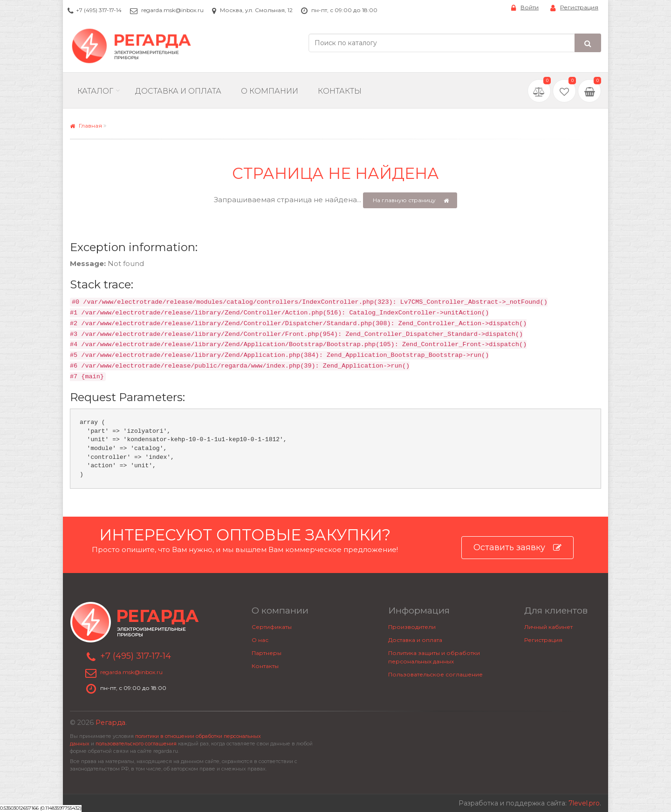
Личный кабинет (548, 627)
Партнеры (267, 653)
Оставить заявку (517, 548)
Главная (86, 126)
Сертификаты (272, 627)
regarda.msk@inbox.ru (172, 10)
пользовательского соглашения (136, 744)
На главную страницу (411, 201)
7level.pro (584, 803)
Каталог (95, 91)
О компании (270, 91)
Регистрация (574, 8)
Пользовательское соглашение (435, 674)
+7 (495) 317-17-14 (99, 10)
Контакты (340, 91)
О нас (260, 640)
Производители (412, 627)
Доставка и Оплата (178, 91)
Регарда (110, 723)
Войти (525, 8)
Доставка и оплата (415, 640)
